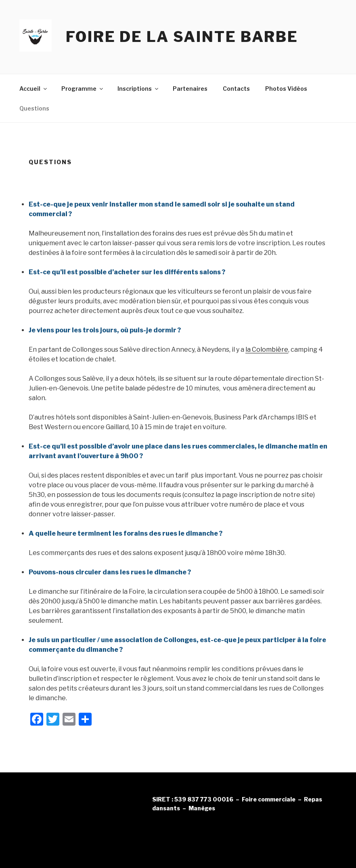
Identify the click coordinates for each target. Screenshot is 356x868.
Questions (34, 108)
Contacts (236, 89)
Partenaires (190, 89)
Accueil (34, 89)
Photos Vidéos (286, 89)
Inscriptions (138, 89)
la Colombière (267, 349)
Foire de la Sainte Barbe (182, 37)
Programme (83, 89)
